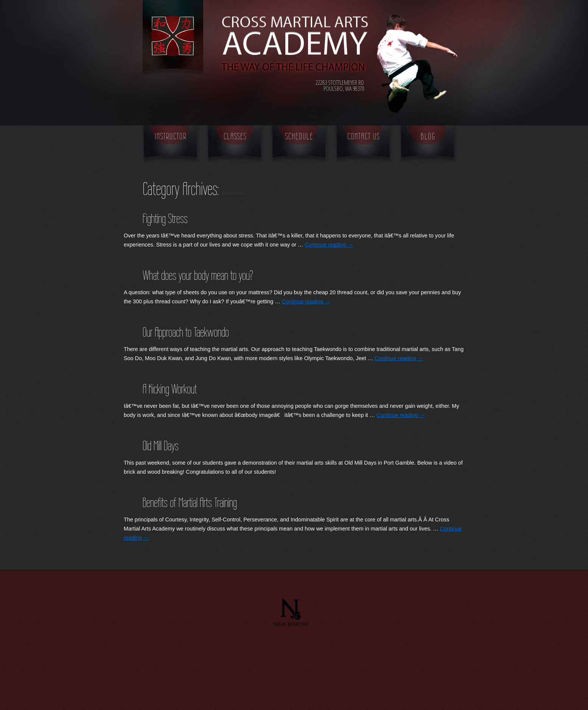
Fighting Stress (165, 218)
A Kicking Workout (170, 389)
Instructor (171, 136)
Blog (428, 136)
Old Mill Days (161, 446)
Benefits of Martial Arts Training (190, 502)
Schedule (299, 136)
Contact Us (364, 136)
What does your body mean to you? (198, 275)
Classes (235, 136)
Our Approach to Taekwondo (186, 332)
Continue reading (329, 245)
